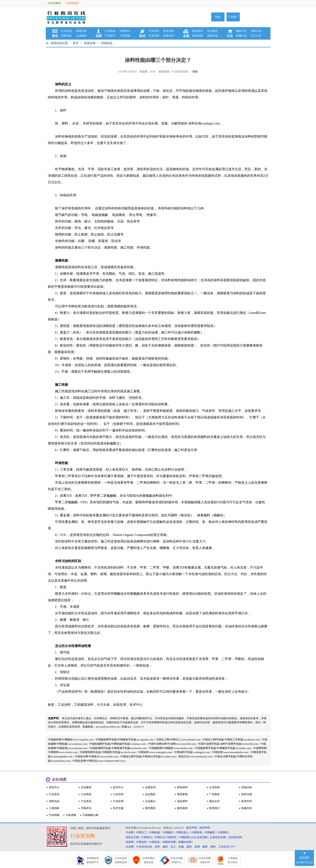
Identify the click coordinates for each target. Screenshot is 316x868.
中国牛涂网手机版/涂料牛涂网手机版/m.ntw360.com (228, 744)
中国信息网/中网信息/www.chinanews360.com (99, 761)
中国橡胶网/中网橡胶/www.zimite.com (171, 748)
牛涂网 (130, 832)
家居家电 (182, 794)
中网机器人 (182, 832)
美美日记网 (132, 837)
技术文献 (169, 31)
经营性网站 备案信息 (149, 860)
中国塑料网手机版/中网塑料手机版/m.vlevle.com (108, 752)
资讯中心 (54, 787)
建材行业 (241, 31)
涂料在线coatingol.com (204, 123)
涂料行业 (256, 31)
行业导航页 (54, 3)
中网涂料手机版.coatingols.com (192, 752)
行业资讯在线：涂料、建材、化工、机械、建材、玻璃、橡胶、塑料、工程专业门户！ (186, 847)
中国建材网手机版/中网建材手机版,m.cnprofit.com (124, 740)
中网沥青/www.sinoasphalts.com (230, 752)
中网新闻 (184, 837)
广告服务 (214, 794)
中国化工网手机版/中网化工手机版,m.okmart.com (231, 740)
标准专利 (169, 36)
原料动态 (66, 36)
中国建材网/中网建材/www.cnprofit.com (71, 740)
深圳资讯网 (235, 837)
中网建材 (168, 832)
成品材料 (182, 801)
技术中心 (136, 705)
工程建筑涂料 (84, 705)
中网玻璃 (197, 832)
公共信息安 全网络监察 (121, 860)
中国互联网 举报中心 (177, 860)
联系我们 (214, 808)
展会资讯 (198, 31)
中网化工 (141, 832)
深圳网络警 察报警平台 (93, 860)
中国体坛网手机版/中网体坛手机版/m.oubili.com (148, 756)
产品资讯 (110, 36)
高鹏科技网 (185, 842)
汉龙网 (130, 847)
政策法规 (198, 36)
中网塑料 (223, 832)
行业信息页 (72, 3)
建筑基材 (182, 808)
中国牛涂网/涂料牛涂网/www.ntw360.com (172, 744)
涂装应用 (90, 43)
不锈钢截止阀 (90, 815)
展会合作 (214, 801)
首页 (76, 43)
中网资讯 (171, 837)
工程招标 (125, 36)
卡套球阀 (71, 815)
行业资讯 (66, 31)
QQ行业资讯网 (199, 837)
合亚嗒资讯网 (218, 837)
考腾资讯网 (169, 842)
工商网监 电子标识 (233, 860)
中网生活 (160, 837)
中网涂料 (141, 842)
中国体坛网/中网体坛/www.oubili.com (96, 756)
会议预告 (150, 794)
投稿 (218, 17)
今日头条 (103, 705)
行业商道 (110, 31)
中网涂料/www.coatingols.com (155, 752)
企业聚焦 (81, 36)
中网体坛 (147, 837)
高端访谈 (81, 31)
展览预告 (150, 808)
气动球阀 (54, 815)
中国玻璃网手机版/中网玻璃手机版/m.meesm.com (118, 748)
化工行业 (256, 36)
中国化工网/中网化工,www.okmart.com (178, 740)
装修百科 (247, 808)
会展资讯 (150, 787)
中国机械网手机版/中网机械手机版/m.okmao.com (118, 744)
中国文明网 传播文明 (205, 860)
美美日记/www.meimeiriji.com (195, 756)
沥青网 (130, 842)
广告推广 (233, 17)
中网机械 (154, 832)
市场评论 (125, 31)
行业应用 (154, 36)
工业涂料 (64, 705)
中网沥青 (154, 842)
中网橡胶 (210, 832)
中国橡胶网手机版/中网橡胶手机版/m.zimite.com (223, 748)
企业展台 (212, 31)
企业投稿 (214, 787)
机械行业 (241, 36)
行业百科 (154, 31)
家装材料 (182, 787)
